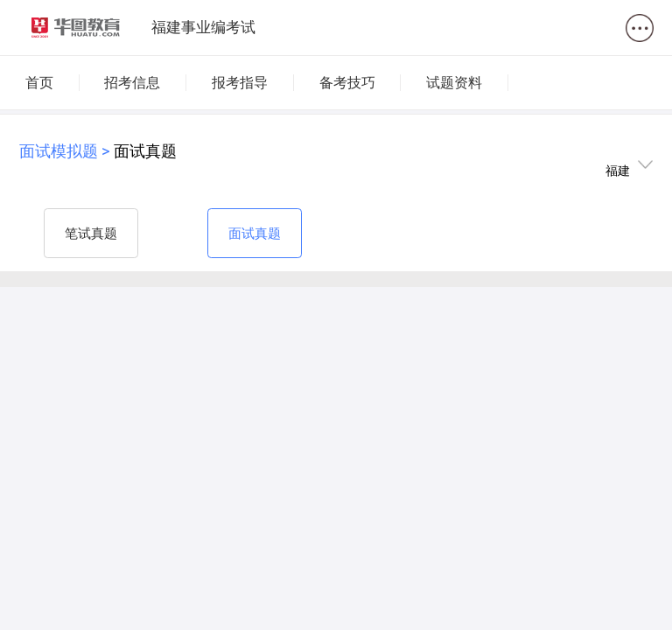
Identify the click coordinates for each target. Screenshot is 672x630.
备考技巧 (347, 83)
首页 (39, 83)
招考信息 (132, 83)
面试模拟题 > (66, 151)
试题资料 (454, 83)
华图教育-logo (76, 28)
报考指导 (240, 83)
